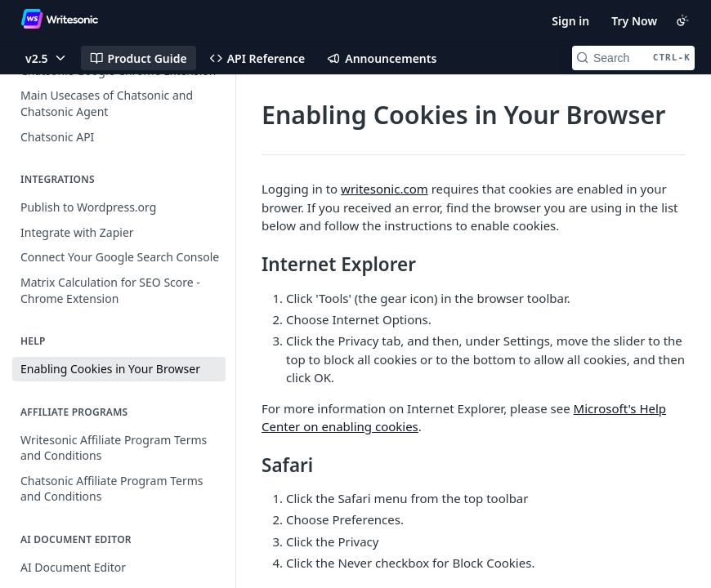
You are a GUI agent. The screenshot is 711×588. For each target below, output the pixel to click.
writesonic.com (385, 189)
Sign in (570, 21)
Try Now (634, 21)
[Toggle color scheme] (682, 20)
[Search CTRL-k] (633, 58)
